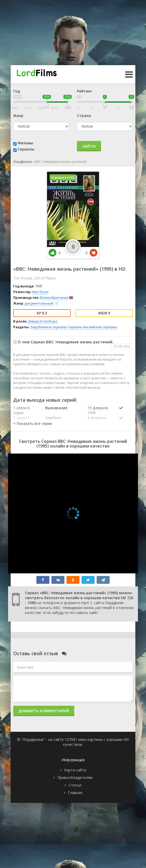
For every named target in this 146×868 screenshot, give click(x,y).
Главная (75, 793)
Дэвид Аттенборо (43, 321)
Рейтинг (84, 91)
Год (17, 91)
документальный (39, 303)
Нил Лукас (40, 292)
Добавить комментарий (44, 711)
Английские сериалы (100, 327)
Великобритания (54, 297)
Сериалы (26, 149)
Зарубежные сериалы (49, 327)
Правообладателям (75, 777)
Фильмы (25, 143)
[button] (32, 423)
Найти (89, 146)
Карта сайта (75, 770)
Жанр (18, 116)
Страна (84, 116)
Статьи (75, 785)
